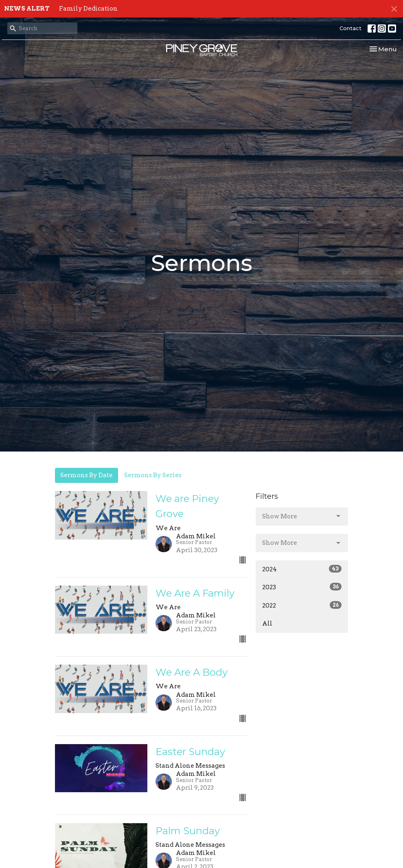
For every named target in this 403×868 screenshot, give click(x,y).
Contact (350, 28)
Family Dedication (88, 9)
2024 (302, 569)
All (267, 623)
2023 (302, 587)
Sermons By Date (87, 475)
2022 (302, 605)
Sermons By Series (153, 475)
